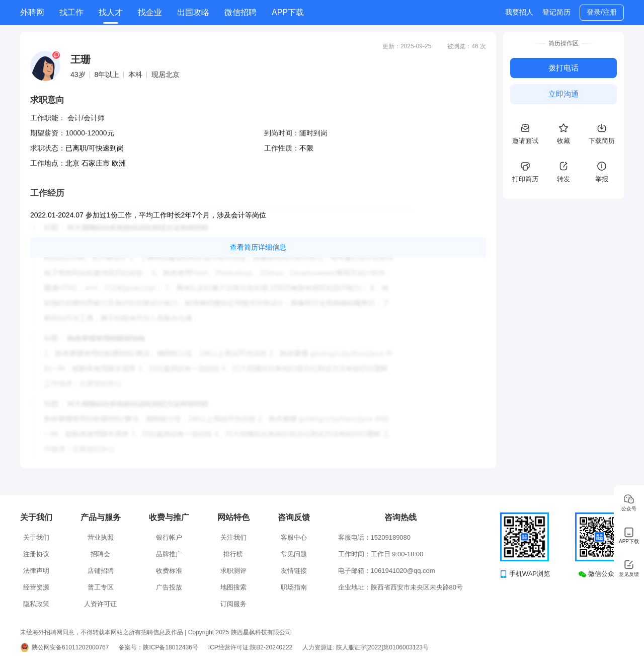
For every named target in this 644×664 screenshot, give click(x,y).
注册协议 (36, 554)
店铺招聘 (101, 571)
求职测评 (233, 571)
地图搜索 (233, 587)
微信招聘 (240, 12)
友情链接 (294, 571)
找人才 (111, 12)
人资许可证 (100, 604)
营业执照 (101, 537)
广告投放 (169, 587)
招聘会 (100, 554)
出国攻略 (193, 12)
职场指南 (294, 587)
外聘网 (32, 12)
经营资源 (36, 587)
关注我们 (233, 537)
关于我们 (36, 537)
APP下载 (288, 12)
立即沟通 (563, 94)
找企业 (150, 12)
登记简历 (556, 12)
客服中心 (294, 537)
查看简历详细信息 (258, 247)
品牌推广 (169, 554)
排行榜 (233, 554)
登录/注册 (602, 12)
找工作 (71, 12)
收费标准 (169, 571)
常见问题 (294, 554)
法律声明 (36, 571)
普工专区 (101, 587)
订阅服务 (233, 604)
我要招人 (519, 12)
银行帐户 (169, 537)
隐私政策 (36, 604)
